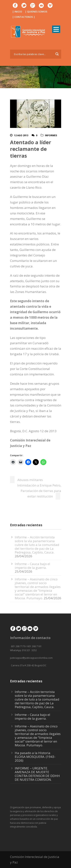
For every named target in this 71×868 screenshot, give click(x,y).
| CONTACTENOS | (24, 17)
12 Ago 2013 (21, 135)
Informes (51, 135)
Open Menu (56, 29)
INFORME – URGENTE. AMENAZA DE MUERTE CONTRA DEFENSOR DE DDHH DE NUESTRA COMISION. (37, 774)
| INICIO (17, 12)
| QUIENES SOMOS (36, 12)
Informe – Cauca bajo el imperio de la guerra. (32, 566)
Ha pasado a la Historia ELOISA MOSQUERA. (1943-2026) (35, 757)
